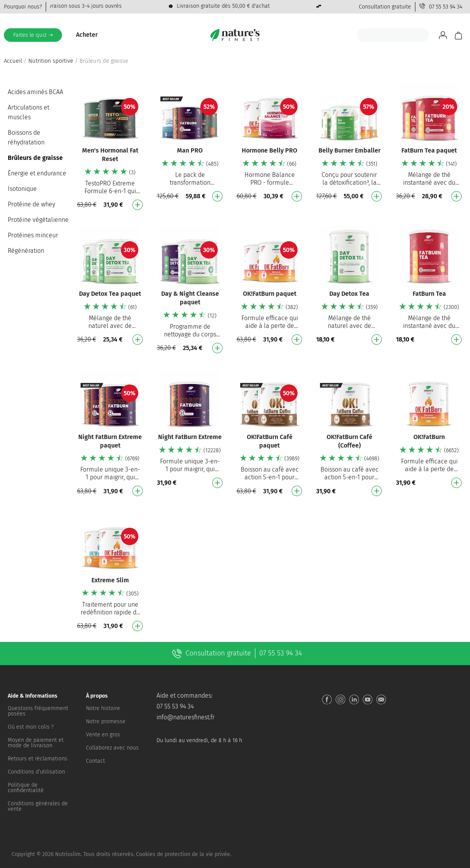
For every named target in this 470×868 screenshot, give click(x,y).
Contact (96, 761)
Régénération (26, 251)
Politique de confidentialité (26, 788)
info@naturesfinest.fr (186, 717)
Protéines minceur (33, 235)
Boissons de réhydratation (26, 137)
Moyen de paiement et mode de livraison (36, 743)
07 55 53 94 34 (446, 7)
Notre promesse (106, 721)
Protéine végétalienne (38, 220)
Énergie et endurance (37, 173)
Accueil (13, 61)
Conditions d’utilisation (36, 772)
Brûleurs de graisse (35, 158)
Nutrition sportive (51, 61)
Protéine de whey (31, 204)
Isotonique (22, 189)
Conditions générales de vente (38, 806)
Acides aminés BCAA (35, 92)
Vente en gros (103, 735)
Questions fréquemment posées (38, 711)
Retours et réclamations (38, 759)
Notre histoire (103, 708)
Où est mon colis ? (31, 727)
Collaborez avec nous (112, 748)
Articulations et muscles (28, 112)
